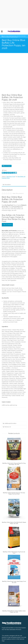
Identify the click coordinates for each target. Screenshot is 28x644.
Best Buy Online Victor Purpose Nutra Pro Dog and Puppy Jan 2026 (14, 464)
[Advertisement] (14, 14)
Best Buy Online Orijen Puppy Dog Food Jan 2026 (14, 552)
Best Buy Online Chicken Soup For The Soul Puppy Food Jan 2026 (14, 493)
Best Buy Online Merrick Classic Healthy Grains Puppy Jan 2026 (14, 612)
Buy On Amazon (7, 166)
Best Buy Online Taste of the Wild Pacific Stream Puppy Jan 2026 (14, 523)
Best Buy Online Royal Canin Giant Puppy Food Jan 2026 (14, 582)
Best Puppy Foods (11, 177)
